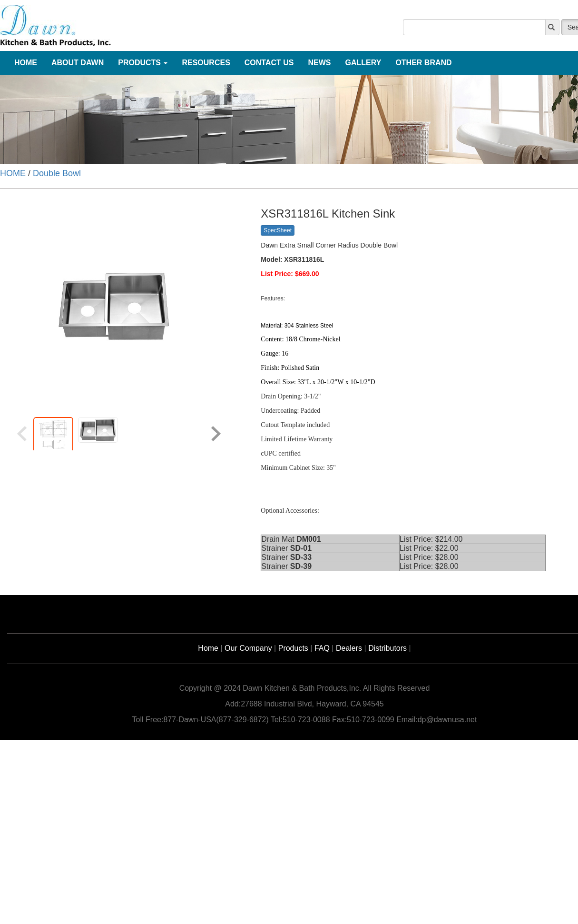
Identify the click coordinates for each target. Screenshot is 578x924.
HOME (13, 173)
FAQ (322, 648)
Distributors (387, 648)
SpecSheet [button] (278, 230)
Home (208, 648)
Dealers (349, 648)
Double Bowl (57, 173)
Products (293, 648)
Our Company (248, 648)
